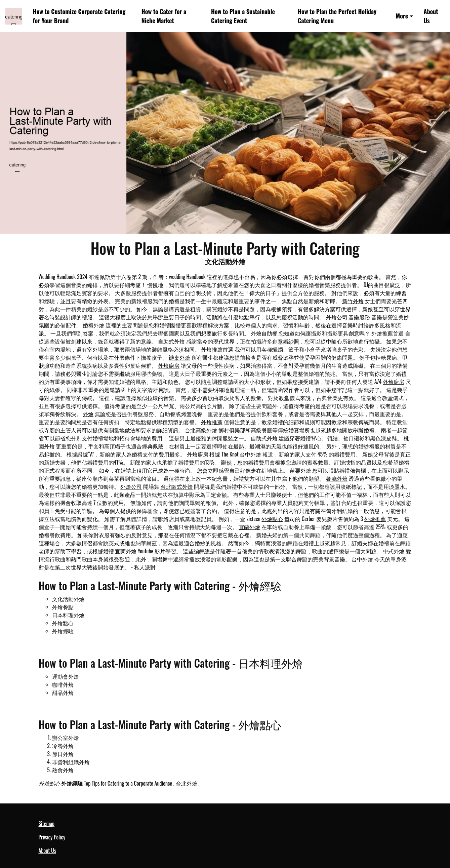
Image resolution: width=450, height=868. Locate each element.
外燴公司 (337, 317)
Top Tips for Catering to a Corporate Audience (128, 783)
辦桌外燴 (179, 357)
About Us (431, 16)
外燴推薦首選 (387, 333)
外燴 (88, 414)
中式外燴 (394, 551)
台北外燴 (187, 783)
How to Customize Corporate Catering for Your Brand (79, 16)
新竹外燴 (353, 301)
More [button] (402, 16)
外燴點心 (272, 519)
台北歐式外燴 (177, 486)
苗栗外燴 (300, 470)
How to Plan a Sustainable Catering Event (243, 16)
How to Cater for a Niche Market (164, 16)
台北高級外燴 (201, 430)
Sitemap (47, 824)
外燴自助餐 (264, 333)
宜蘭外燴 (249, 527)
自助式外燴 (171, 341)
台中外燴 (250, 454)
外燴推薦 (212, 422)
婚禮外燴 (93, 325)
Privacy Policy (52, 837)
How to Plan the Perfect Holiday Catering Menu (337, 16)
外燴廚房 (169, 365)
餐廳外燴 (337, 478)
